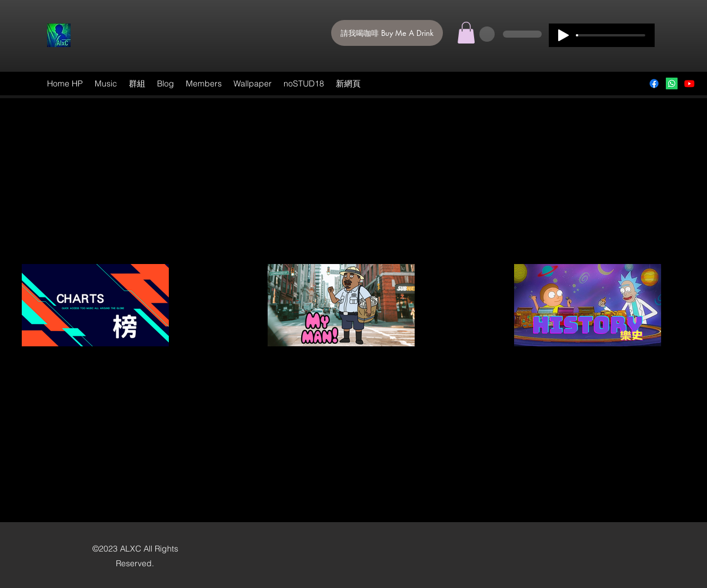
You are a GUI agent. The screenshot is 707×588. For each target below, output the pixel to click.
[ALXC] (689, 83)
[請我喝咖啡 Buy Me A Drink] (387, 33)
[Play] (563, 35)
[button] (466, 33)
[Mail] (672, 83)
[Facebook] (654, 83)
